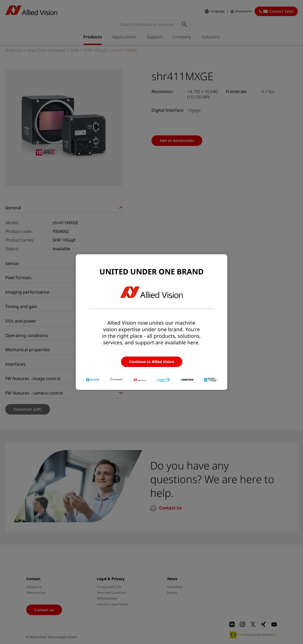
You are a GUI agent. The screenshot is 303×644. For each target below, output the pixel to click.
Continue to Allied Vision (152, 362)
